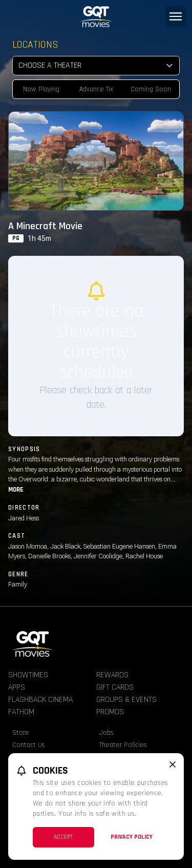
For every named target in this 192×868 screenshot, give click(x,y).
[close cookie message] (173, 764)
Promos (110, 712)
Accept (63, 837)
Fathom (21, 712)
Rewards (112, 675)
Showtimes (28, 675)
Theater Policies (123, 745)
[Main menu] (176, 16)
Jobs (106, 733)
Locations (35, 45)
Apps (17, 687)
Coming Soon (151, 89)
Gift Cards (115, 687)
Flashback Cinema (40, 700)
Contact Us (29, 745)
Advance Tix (96, 89)
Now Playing (41, 89)
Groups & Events (126, 700)
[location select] (96, 66)
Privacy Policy (132, 837)
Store (21, 733)
